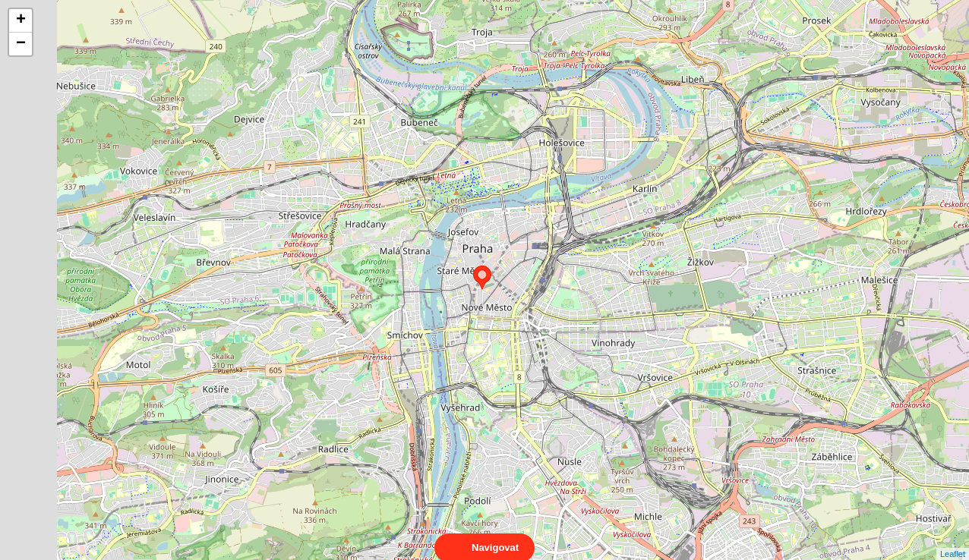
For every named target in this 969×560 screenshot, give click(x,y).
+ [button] (21, 20)
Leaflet (953, 540)
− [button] (21, 44)
